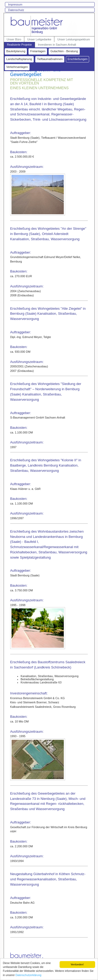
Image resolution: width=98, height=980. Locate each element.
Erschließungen (78, 59)
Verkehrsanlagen (17, 67)
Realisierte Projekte (19, 45)
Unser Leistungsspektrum (74, 39)
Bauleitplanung (16, 51)
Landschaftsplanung (19, 59)
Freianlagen (38, 51)
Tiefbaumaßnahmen (50, 59)
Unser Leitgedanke (39, 39)
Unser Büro (14, 39)
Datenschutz (16, 10)
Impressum (15, 4)
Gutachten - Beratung (64, 51)
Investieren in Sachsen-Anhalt (57, 45)
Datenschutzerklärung (28, 975)
